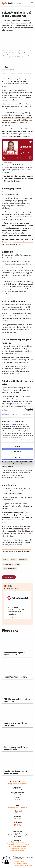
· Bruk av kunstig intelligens (17, 846)
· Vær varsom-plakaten (20, 863)
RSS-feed (17, 813)
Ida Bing (5, 67)
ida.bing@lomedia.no (8, 69)
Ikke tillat (17, 457)
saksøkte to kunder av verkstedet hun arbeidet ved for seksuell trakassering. (17, 118)
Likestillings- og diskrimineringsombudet (17, 532)
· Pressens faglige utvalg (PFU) (23, 865)
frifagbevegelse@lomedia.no (17, 784)
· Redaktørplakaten (19, 861)
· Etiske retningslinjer (17, 842)
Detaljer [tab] (14, 415)
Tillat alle (18, 446)
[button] (28, 605)
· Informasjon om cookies (18, 848)
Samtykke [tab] (5, 415)
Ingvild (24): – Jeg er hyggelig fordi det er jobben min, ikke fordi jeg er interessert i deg (17, 242)
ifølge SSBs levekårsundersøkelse (17, 99)
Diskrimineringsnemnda (21, 529)
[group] (17, 605)
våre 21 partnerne (12, 424)
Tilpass (18, 452)
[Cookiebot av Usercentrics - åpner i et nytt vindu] (25, 410)
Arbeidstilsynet (14, 531)
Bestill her (18, 818)
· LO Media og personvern (18, 850)
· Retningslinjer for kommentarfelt (17, 844)
